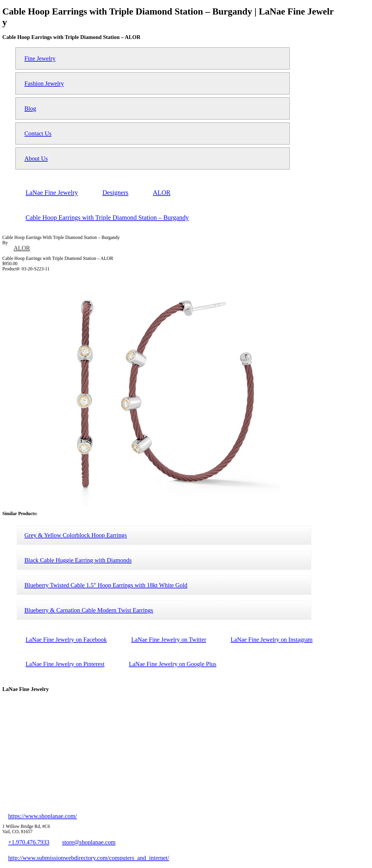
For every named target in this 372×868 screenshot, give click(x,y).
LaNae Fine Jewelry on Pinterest (65, 664)
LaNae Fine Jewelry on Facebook (66, 639)
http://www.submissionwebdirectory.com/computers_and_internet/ (89, 858)
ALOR (22, 248)
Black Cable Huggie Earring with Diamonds (78, 560)
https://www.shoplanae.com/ (43, 816)
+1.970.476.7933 (29, 842)
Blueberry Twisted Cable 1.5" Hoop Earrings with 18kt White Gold (106, 585)
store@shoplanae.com (89, 842)
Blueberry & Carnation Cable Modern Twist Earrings (89, 610)
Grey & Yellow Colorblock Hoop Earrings (76, 535)
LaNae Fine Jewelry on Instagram (272, 639)
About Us (36, 158)
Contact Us (38, 133)
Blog (30, 108)
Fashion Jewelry (44, 83)
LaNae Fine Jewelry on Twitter (169, 639)
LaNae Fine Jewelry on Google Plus (172, 664)
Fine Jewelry (40, 58)
